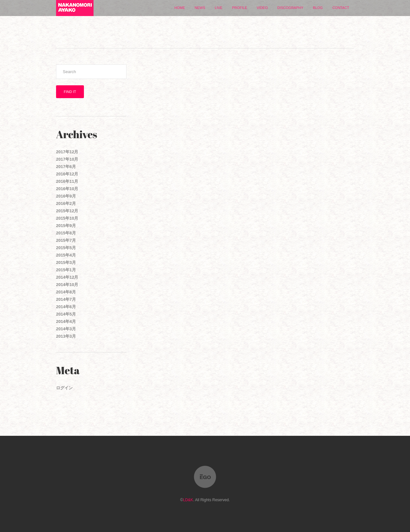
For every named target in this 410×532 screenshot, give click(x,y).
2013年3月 (66, 336)
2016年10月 (67, 189)
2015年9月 (66, 226)
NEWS (200, 8)
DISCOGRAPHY (290, 8)
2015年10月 (67, 218)
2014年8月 (66, 292)
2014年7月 (66, 299)
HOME (180, 8)
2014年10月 (67, 285)
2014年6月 (66, 307)
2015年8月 (66, 233)
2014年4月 (66, 321)
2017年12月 (67, 152)
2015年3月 (66, 262)
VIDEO (262, 8)
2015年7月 (66, 240)
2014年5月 (66, 314)
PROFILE (239, 8)
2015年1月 (66, 270)
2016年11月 (67, 181)
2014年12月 (67, 277)
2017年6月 (66, 167)
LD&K (188, 500)
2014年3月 (66, 329)
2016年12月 (67, 174)
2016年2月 (66, 203)
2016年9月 (66, 196)
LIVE (219, 8)
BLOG (318, 8)
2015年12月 (67, 211)
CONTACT (341, 8)
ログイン (64, 388)
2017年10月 (67, 159)
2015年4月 (66, 255)
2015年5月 (66, 248)
